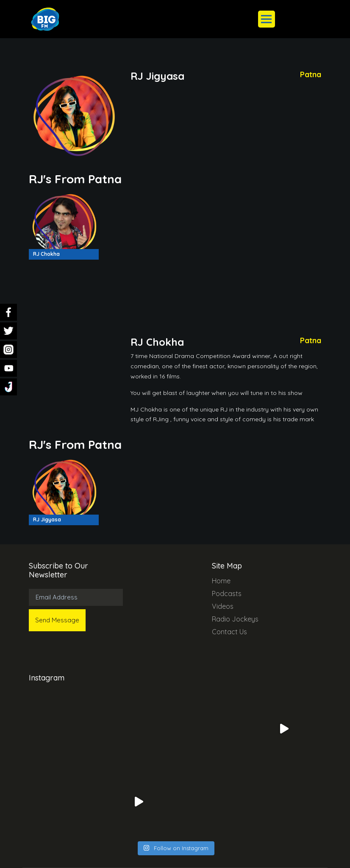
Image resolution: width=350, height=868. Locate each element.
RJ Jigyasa (47, 519)
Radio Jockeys (235, 619)
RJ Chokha (46, 254)
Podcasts (227, 594)
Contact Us (229, 632)
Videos (223, 606)
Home (221, 581)
